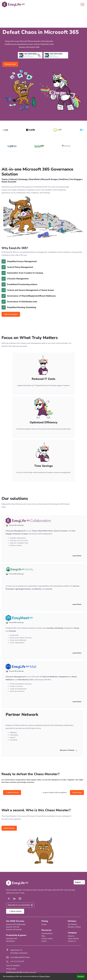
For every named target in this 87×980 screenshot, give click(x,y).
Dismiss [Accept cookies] (81, 977)
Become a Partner (74, 927)
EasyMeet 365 (12, 938)
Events (44, 941)
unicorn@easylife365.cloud (20, 957)
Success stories (47, 938)
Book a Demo (12, 793)
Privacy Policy (11, 968)
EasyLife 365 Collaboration (16, 924)
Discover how (10, 64)
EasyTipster (10, 941)
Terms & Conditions (13, 965)
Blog (43, 936)
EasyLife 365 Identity (14, 929)
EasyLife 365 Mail (13, 927)
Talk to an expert (11, 314)
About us (71, 936)
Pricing (44, 924)
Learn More (77, 556)
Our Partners (72, 924)
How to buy (77, 792)
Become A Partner (69, 750)
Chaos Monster (73, 938)
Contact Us (72, 941)
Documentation (47, 933)
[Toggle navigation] (82, 4)
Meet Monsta (9, 828)
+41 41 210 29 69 (17, 961)
